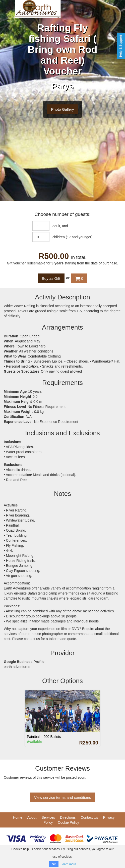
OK (54, 864)
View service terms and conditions (63, 797)
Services (48, 817)
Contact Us (89, 817)
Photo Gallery (63, 109)
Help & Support (121, 46)
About (32, 817)
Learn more (68, 864)
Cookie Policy (68, 822)
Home (17, 817)
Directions (68, 817)
